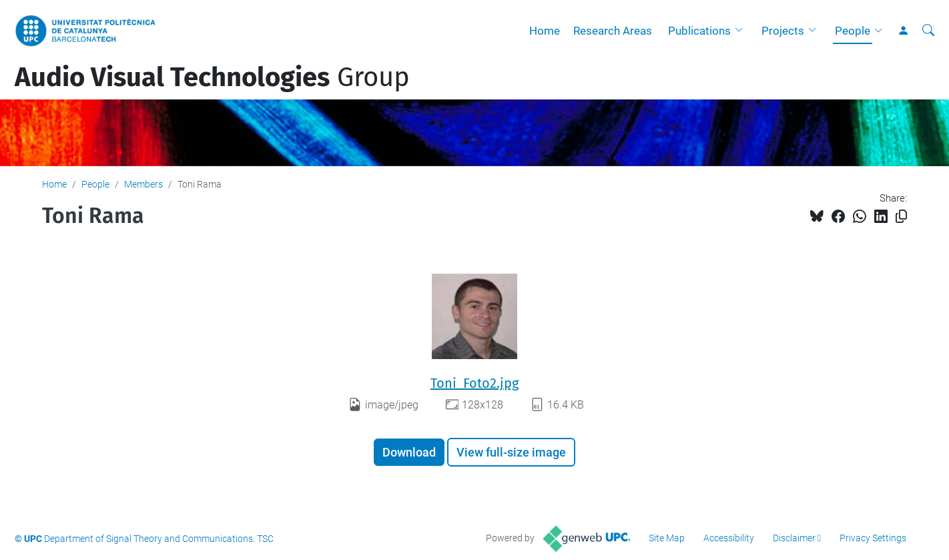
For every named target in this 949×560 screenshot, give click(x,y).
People (853, 31)
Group (212, 77)
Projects (783, 31)
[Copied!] (901, 217)
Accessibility (729, 538)
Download (409, 452)
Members (143, 184)
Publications (699, 31)
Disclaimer (794, 538)
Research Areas (613, 31)
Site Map (667, 538)
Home (545, 31)
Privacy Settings (873, 538)
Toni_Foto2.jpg (474, 383)
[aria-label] (928, 31)
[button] (742, 31)
